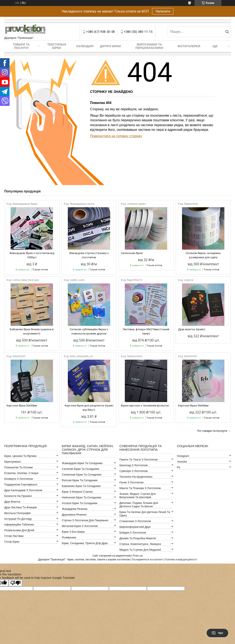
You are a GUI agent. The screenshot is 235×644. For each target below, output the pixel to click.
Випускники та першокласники (149, 46)
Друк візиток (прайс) (192, 329)
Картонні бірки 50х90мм (193, 406)
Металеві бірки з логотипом (80, 526)
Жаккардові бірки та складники (82, 463)
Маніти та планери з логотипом (140, 488)
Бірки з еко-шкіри (73, 532)
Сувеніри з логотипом (133, 471)
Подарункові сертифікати (21, 484)
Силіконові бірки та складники (82, 475)
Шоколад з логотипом (133, 465)
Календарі (85, 46)
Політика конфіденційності (181, 560)
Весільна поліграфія (17, 513)
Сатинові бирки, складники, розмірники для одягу (203, 255)
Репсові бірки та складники (80, 480)
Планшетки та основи (18, 467)
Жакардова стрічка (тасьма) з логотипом (89, 255)
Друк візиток (12, 502)
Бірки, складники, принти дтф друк (85, 543)
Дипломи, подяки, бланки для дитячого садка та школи (139, 505)
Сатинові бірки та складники (81, 469)
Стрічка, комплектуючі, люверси (140, 544)
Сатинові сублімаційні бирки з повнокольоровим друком (89, 331)
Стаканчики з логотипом (135, 521)
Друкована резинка (74, 515)
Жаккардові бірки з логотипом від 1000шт (32, 255)
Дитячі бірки (110, 46)
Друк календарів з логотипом (23, 490)
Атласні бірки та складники (80, 503)
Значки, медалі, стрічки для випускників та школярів (138, 495)
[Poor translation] (15, 583)
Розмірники (69, 537)
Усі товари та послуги (212, 431)
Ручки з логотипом (131, 482)
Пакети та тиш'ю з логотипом (138, 460)
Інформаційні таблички (19, 524)
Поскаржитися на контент (147, 560)
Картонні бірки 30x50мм (22, 406)
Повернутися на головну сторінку (116, 136)
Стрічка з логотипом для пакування (85, 520)
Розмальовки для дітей (19, 530)
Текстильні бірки (57, 46)
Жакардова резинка (75, 509)
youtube (182, 462)
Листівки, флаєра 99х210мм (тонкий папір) (146, 331)
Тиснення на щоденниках (136, 477)
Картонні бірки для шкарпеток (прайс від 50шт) (89, 408)
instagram (183, 456)
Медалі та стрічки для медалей (140, 550)
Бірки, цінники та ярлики (20, 456)
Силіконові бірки (132, 253)
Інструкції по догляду (18, 519)
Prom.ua (138, 556)
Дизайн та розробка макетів (138, 538)
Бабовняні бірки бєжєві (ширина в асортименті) (32, 331)
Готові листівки (14, 536)
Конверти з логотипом (19, 479)
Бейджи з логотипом (133, 533)
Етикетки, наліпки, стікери (21, 473)
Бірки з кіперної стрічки (77, 492)
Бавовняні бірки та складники (81, 486)
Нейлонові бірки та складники (81, 497)
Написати (163, 11)
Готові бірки (12, 542)
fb (179, 467)
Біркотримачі (12, 462)
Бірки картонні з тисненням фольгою (145, 406)
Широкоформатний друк (135, 527)
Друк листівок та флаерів (20, 507)
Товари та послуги (21, 46)
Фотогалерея (189, 46)
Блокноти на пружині (18, 496)
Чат (217, 633)
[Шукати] (227, 32)
